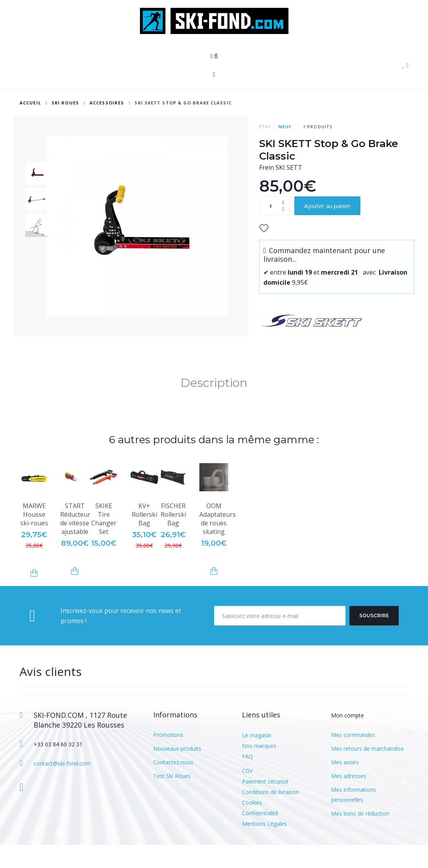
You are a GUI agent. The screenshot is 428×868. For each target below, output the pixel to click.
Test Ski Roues (172, 799)
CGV (247, 794)
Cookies (252, 826)
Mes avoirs (345, 785)
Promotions (168, 758)
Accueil (30, 103)
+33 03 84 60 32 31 (58, 768)
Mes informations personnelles (354, 818)
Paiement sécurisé (265, 804)
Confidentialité (260, 836)
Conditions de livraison (270, 815)
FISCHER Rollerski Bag (173, 538)
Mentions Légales (264, 847)
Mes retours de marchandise (367, 772)
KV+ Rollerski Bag (144, 538)
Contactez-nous (173, 785)
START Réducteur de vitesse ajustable (75, 542)
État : (267, 127)
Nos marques (259, 769)
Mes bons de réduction (360, 837)
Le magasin (257, 758)
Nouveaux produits (177, 772)
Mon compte (347, 739)
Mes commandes (353, 758)
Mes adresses (349, 799)
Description (214, 406)
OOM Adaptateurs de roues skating (218, 542)
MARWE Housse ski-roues (34, 538)
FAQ (247, 779)
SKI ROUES (65, 103)
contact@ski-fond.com (62, 786)
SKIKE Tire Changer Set (104, 542)
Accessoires (107, 103)
